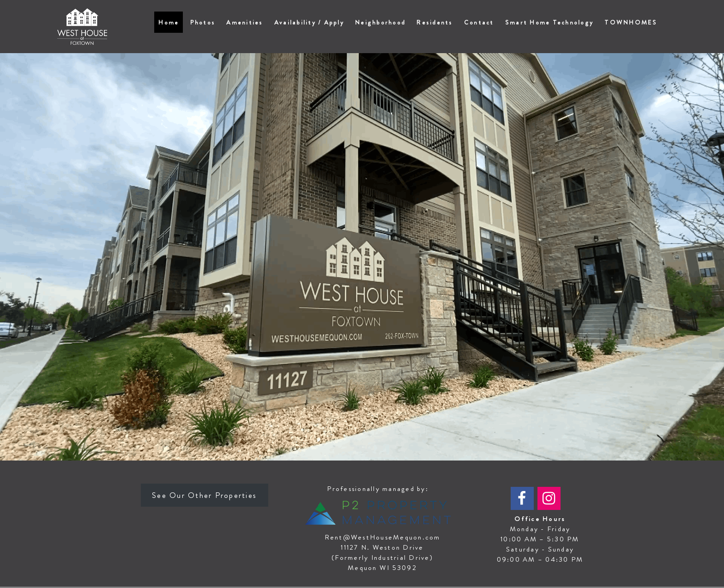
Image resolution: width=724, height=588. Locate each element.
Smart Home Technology (549, 22)
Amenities (244, 22)
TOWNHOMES (631, 22)
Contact (479, 22)
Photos (203, 22)
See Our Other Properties (204, 495)
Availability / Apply (309, 22)
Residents (434, 22)
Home (169, 22)
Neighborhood (380, 22)
